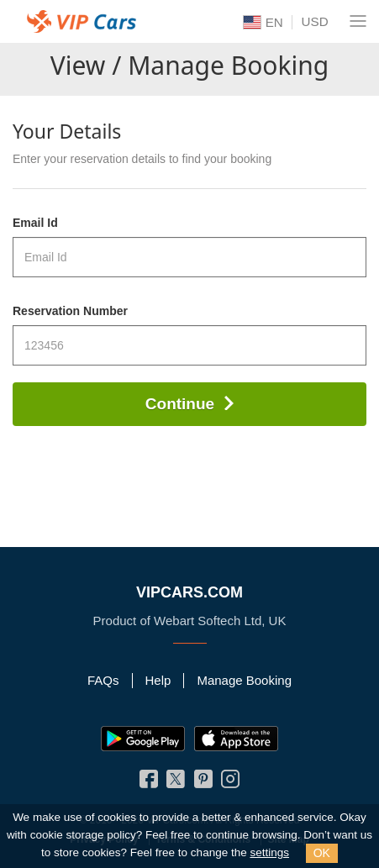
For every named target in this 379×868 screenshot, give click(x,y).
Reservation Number (70, 311)
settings (269, 852)
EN (263, 23)
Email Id (35, 223)
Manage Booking (244, 680)
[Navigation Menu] (358, 21)
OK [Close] (322, 853)
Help (158, 680)
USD (315, 21)
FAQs (103, 680)
